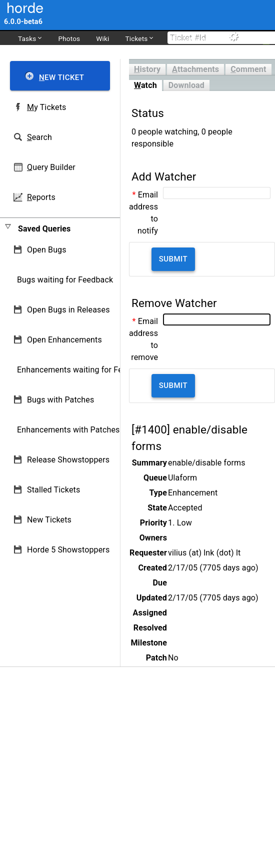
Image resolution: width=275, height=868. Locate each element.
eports (41, 197)
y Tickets (46, 107)
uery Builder (51, 167)
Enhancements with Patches (68, 430)
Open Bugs (47, 250)
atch (145, 85)
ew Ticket (61, 77)
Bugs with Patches (60, 400)
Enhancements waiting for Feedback (83, 370)
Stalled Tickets (53, 490)
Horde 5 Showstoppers (68, 550)
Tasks (30, 38)
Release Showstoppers (68, 460)
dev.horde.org (190, 38)
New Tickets (49, 520)
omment (248, 69)
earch (39, 137)
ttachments (195, 69)
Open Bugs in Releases (68, 310)
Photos (69, 38)
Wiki (102, 38)
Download (186, 85)
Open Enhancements (64, 340)
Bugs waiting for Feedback (65, 280)
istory (147, 69)
